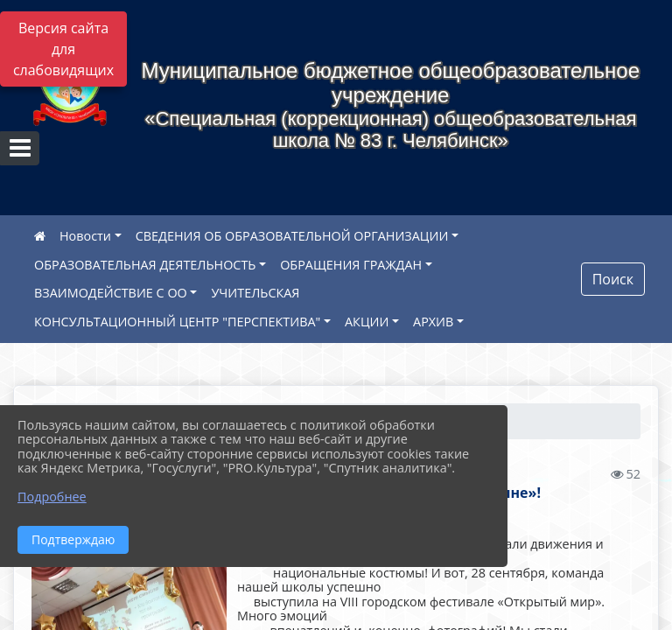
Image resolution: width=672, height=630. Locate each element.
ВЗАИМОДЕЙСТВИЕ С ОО (111, 293)
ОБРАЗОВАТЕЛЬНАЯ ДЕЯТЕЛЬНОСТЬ (145, 265)
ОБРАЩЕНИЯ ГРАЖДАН (351, 265)
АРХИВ (433, 322)
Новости (85, 236)
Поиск (613, 279)
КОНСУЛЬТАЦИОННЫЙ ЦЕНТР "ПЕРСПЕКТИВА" (177, 322)
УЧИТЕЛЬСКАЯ (255, 293)
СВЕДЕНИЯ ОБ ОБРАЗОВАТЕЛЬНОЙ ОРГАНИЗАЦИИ (292, 236)
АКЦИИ (367, 322)
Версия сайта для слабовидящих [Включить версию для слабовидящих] (63, 49)
